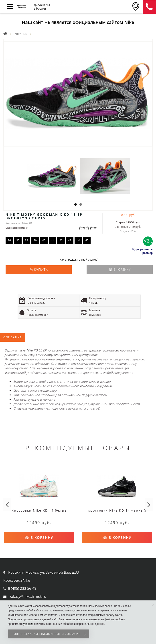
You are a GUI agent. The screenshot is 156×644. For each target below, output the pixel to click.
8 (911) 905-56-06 (149, 7)
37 (18, 240)
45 (87, 240)
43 (70, 240)
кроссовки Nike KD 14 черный (117, 510)
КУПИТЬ (41, 270)
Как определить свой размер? (79, 260)
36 (9, 240)
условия (28, 624)
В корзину (120, 269)
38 (26, 240)
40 (44, 240)
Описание (13, 337)
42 (61, 240)
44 (78, 240)
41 (53, 240)
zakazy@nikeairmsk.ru (28, 596)
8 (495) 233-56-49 (22, 588)
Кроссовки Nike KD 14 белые (39, 510)
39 (35, 240)
